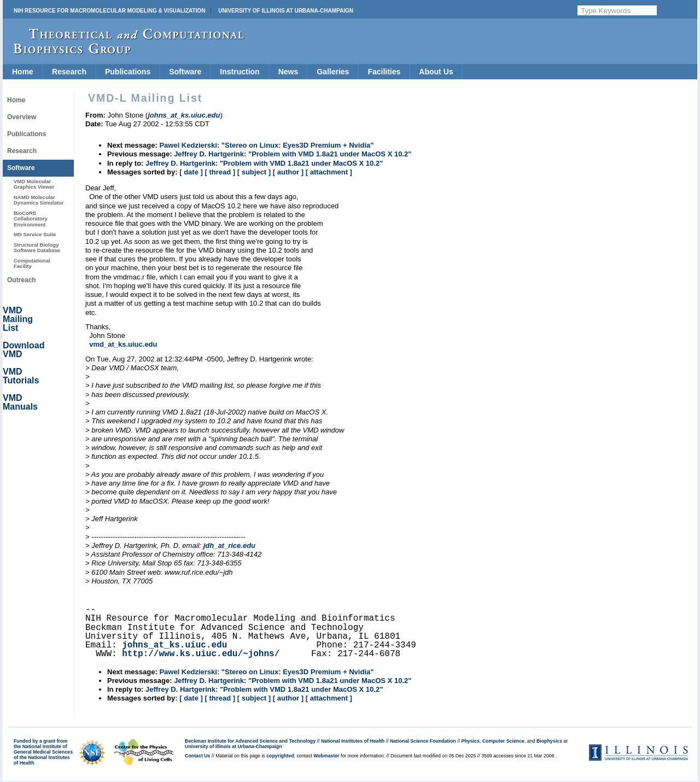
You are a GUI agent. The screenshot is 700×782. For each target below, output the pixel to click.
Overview (22, 117)
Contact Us (197, 756)
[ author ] (288, 172)
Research (69, 72)
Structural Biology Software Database (37, 247)
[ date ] (191, 172)
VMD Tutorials (21, 376)
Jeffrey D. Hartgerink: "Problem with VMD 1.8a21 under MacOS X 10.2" (293, 154)
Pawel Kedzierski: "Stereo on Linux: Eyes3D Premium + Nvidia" (266, 145)
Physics (471, 741)
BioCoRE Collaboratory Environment (31, 219)
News (288, 72)
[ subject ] (254, 172)
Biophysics (549, 741)
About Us (436, 72)
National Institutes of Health (353, 741)
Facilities (384, 72)
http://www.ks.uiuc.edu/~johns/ (201, 654)
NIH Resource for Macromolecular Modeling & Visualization (109, 11)
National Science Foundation (423, 741)
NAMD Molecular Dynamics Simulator (39, 200)
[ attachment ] (329, 172)
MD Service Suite (35, 234)
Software (185, 72)
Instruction (240, 72)
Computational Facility (32, 263)
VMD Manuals (20, 402)
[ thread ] (220, 172)
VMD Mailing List (18, 319)
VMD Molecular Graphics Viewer (34, 184)
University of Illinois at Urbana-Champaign (286, 11)
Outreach (22, 280)
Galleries (333, 72)
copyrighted (280, 756)
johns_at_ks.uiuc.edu (174, 645)
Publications (128, 72)
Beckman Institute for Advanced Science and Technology (250, 741)
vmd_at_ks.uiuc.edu (123, 344)
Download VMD (24, 350)
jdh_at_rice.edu (229, 545)
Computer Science (503, 741)
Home (23, 72)
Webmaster (326, 756)
